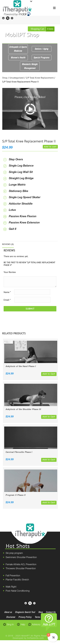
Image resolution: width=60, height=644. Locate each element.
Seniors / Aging (42, 49)
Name (7, 292)
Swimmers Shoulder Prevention (21, 557)
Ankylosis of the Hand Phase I (21, 366)
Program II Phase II (16, 495)
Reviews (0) (8, 244)
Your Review (10, 272)
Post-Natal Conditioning (18, 591)
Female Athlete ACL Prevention (21, 565)
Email (7, 300)
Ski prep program (14, 553)
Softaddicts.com (35, 638)
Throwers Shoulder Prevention (21, 569)
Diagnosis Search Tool (25, 612)
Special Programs (42, 57)
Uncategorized (17, 78)
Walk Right (11, 587)
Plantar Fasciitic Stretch (17, 580)
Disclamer (11, 617)
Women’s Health (18, 57)
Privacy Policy (25, 617)
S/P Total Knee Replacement (40, 78)
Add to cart (50, 147)
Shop (5, 78)
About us (8, 612)
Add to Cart (49, 374)
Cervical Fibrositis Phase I (19, 452)
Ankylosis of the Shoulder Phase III (23, 409)
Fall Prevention (13, 576)
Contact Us (51, 612)
